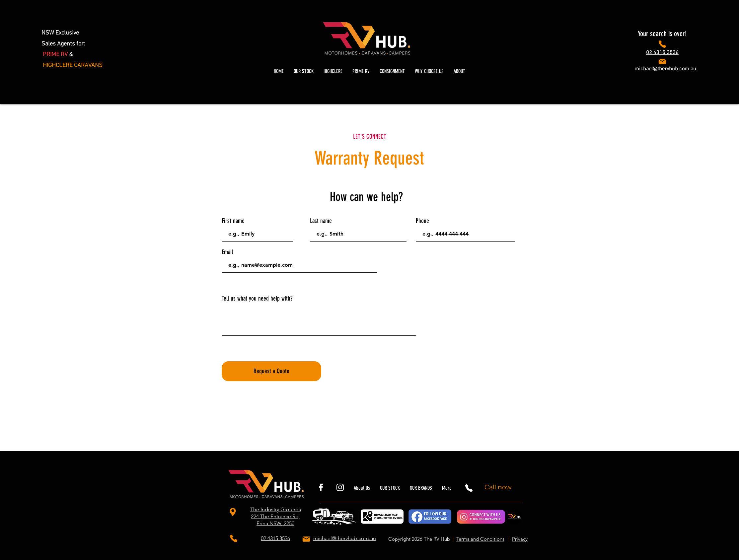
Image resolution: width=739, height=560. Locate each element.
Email (227, 252)
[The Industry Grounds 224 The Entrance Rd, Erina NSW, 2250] (234, 512)
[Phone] (662, 44)
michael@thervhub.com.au (665, 69)
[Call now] (499, 487)
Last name (321, 221)
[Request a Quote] (271, 371)
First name (233, 221)
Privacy (520, 539)
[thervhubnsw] (340, 487)
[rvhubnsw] (321, 487)
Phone (422, 221)
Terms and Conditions (480, 539)
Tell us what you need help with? (257, 298)
